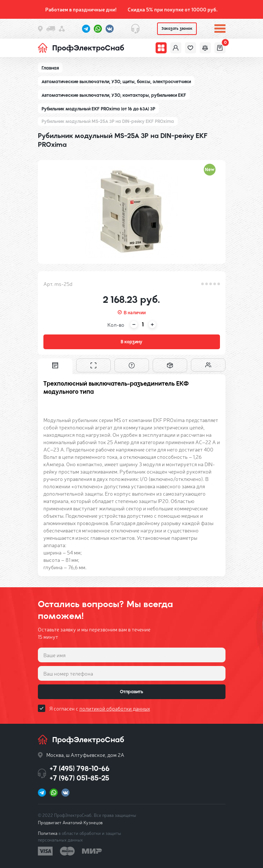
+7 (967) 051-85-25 (79, 778)
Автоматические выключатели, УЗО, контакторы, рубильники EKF (114, 95)
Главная (50, 68)
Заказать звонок (177, 29)
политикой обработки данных (115, 708)
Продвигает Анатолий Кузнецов (70, 822)
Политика (48, 833)
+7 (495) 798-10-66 (80, 768)
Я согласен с (100, 708)
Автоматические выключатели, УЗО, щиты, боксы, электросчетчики (116, 82)
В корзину (131, 342)
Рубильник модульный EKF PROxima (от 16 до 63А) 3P (98, 109)
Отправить (131, 692)
